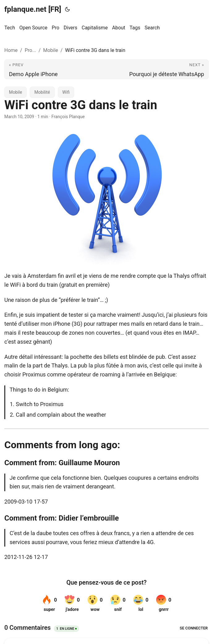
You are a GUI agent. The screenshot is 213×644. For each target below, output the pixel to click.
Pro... (30, 50)
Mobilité (42, 92)
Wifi (66, 92)
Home (11, 50)
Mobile (50, 50)
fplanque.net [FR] (33, 9)
